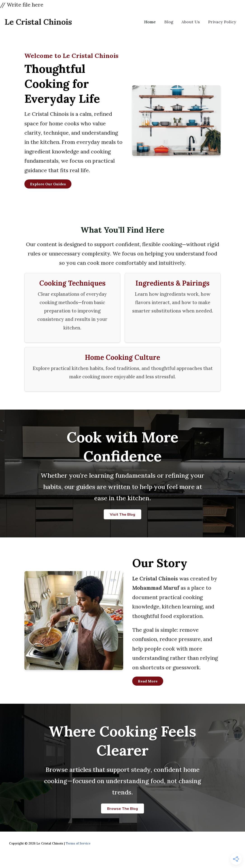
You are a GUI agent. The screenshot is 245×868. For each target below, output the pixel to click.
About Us (192, 22)
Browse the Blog (122, 808)
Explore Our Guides (48, 184)
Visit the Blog (122, 514)
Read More (148, 681)
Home (154, 22)
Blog (172, 22)
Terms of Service (78, 843)
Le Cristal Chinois (38, 22)
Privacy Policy (223, 22)
